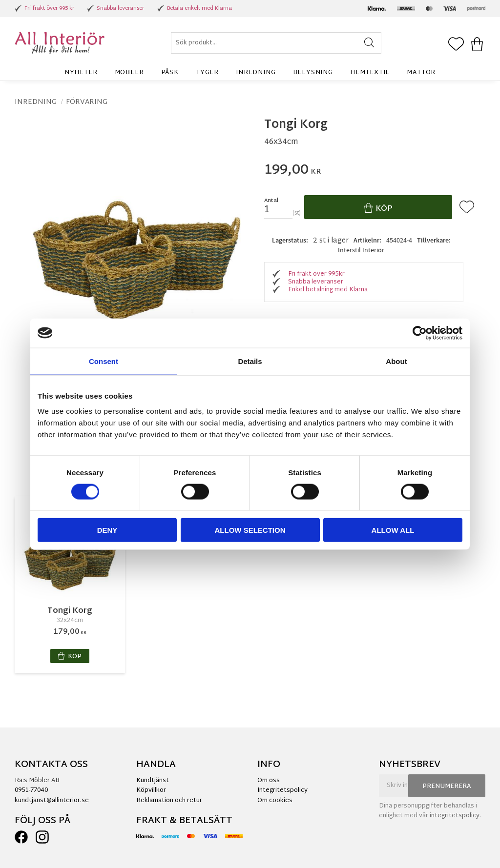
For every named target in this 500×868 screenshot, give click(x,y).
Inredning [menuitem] (256, 73)
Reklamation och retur (169, 801)
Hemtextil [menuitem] (370, 73)
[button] (456, 45)
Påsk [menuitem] (170, 73)
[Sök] (369, 43)
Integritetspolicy (282, 790)
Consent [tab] (104, 361)
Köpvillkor (151, 790)
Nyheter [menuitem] (81, 73)
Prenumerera (447, 787)
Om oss (269, 781)
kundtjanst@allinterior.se (52, 801)
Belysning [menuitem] (313, 73)
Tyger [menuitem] (207, 73)
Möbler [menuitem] (129, 73)
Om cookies (275, 801)
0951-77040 (31, 790)
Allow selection (250, 530)
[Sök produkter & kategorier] (276, 43)
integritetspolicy (455, 816)
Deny (107, 530)
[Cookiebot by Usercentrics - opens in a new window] (420, 333)
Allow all (393, 530)
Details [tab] (250, 361)
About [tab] (396, 361)
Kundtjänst (153, 781)
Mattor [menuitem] (421, 73)
